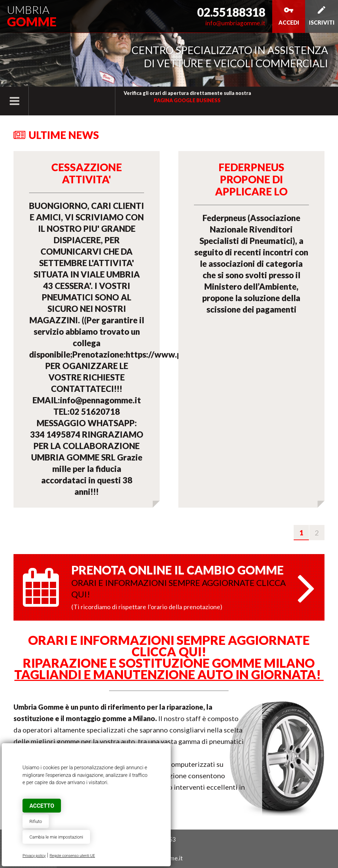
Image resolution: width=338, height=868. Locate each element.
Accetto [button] (42, 806)
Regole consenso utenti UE (72, 856)
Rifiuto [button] (36, 821)
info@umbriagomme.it (235, 23)
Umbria (32, 16)
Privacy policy (34, 856)
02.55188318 (231, 12)
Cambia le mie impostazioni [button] (56, 837)
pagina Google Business (187, 100)
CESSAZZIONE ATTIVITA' (87, 173)
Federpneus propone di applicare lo (251, 179)
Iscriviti (322, 15)
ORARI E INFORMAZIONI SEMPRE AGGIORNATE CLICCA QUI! (169, 646)
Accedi (289, 15)
